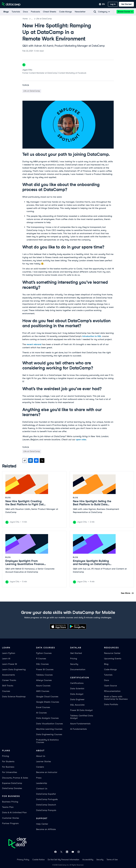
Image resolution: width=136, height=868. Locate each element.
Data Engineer (77, 699)
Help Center (42, 824)
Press (39, 778)
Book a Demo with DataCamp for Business (116, 698)
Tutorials (108, 675)
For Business (8, 767)
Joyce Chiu (27, 70)
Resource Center (112, 653)
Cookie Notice (38, 860)
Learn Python (9, 653)
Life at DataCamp (47, 19)
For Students (8, 761)
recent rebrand (34, 344)
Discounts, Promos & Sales (15, 778)
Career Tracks (9, 680)
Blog (33, 19)
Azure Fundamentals (80, 724)
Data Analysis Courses (47, 718)
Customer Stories (11, 818)
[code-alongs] (65, 12)
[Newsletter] (80, 12)
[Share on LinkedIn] (30, 460)
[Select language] (102, 4)
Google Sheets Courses (48, 702)
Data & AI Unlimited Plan (14, 812)
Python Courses (44, 653)
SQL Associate (77, 705)
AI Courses (41, 713)
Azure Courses (43, 686)
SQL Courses (42, 664)
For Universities (10, 772)
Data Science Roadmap (14, 697)
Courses (6, 691)
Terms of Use (112, 860)
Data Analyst (77, 694)
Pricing (74, 659)
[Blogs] (6, 12)
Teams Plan (8, 807)
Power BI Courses (45, 669)
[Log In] (113, 4)
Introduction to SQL (92, 336)
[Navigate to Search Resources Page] (95, 12)
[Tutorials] (16, 12)
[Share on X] (42, 460)
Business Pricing (10, 802)
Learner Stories (44, 761)
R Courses (41, 659)
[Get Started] (126, 4)
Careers (40, 767)
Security (74, 664)
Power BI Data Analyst (81, 710)
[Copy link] (25, 460)
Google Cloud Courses (47, 697)
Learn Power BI (10, 664)
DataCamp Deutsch (46, 805)
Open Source (110, 686)
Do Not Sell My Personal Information (63, 860)
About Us (41, 756)
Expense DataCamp (12, 783)
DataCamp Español (46, 794)
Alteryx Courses (44, 680)
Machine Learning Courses (49, 729)
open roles (81, 440)
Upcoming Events (113, 659)
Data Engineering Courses (49, 734)
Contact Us (42, 789)
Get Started (76, 653)
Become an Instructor (47, 772)
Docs (107, 680)
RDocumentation (112, 691)
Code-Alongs (110, 669)
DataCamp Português (47, 799)
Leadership (42, 783)
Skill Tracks (8, 686)
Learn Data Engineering (14, 669)
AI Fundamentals (79, 729)
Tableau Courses (44, 675)
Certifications (77, 683)
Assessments (9, 675)
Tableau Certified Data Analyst (82, 717)
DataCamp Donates (12, 788)
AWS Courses (43, 691)
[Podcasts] (35, 12)
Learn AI (6, 659)
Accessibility (88, 860)
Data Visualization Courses (50, 724)
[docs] (25, 12)
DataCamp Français (46, 810)
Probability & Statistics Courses (47, 741)
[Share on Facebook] (36, 460)
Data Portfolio (111, 704)
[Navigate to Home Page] (11, 4)
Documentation (78, 669)
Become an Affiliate (46, 829)
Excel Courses (43, 707)
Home (25, 19)
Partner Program (10, 823)
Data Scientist (77, 688)
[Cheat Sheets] (49, 12)
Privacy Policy (23, 860)
